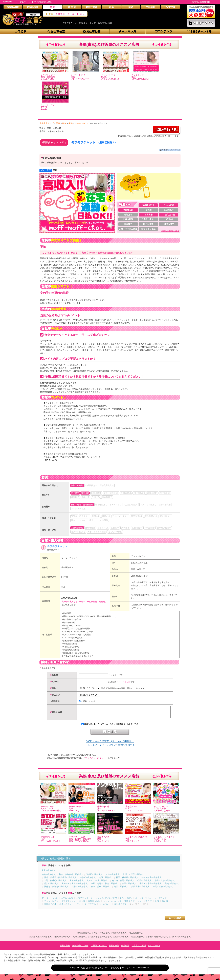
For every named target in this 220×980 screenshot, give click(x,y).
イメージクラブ (145, 904)
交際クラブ (129, 904)
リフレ (78, 907)
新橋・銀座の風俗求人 (151, 880)
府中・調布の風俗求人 (101, 889)
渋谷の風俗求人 (113, 877)
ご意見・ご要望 (139, 948)
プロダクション (69, 904)
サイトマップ (154, 948)
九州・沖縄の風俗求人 (181, 939)
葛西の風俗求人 (121, 889)
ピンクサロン (126, 901)
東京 (51, 14)
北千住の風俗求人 (80, 889)
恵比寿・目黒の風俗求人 (123, 883)
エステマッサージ (84, 901)
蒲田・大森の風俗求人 (165, 883)
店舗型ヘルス (94, 904)
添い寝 (165, 904)
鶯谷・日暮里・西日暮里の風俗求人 (60, 880)
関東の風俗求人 (80, 939)
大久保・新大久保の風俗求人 (75, 886)
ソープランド (161, 901)
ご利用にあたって (99, 948)
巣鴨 (55, 170)
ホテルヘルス (67, 901)
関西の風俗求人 (138, 939)
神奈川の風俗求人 (102, 935)
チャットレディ (138, 556)
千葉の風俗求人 (119, 935)
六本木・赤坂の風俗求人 (98, 883)
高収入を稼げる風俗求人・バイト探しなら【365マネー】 (107, 970)
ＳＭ (157, 904)
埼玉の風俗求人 (136, 935)
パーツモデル (90, 907)
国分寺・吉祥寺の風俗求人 (56, 889)
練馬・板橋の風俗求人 (163, 889)
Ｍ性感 (82, 904)
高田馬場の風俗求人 (140, 889)
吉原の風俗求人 (106, 880)
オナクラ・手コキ (143, 901)
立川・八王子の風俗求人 (134, 877)
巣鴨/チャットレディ (54, 142)
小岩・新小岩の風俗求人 (150, 886)
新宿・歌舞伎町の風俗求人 (71, 877)
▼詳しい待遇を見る (170, 231)
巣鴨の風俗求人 (172, 886)
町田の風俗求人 (144, 883)
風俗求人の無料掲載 (201, 2)
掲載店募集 (65, 948)
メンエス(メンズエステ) (106, 901)
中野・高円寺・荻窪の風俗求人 (105, 886)
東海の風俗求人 (121, 939)
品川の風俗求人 (51, 886)
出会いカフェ (65, 907)
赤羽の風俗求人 (129, 886)
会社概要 (125, 948)
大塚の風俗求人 (77, 883)
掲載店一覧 (114, 948)
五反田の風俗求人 (94, 877)
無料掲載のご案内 (80, 948)
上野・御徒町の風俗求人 (55, 883)
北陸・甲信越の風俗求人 (101, 939)
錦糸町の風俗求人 (88, 880)
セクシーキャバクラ (112, 904)
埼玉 (82, 14)
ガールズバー (105, 907)
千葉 (72, 14)
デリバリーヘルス (50, 901)
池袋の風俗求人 (49, 877)
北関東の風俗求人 (62, 939)
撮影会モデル (120, 907)
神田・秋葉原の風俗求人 (127, 880)
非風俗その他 (50, 907)
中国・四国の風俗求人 (158, 939)
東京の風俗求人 (49, 873)
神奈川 (61, 14)
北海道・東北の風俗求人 (40, 939)
